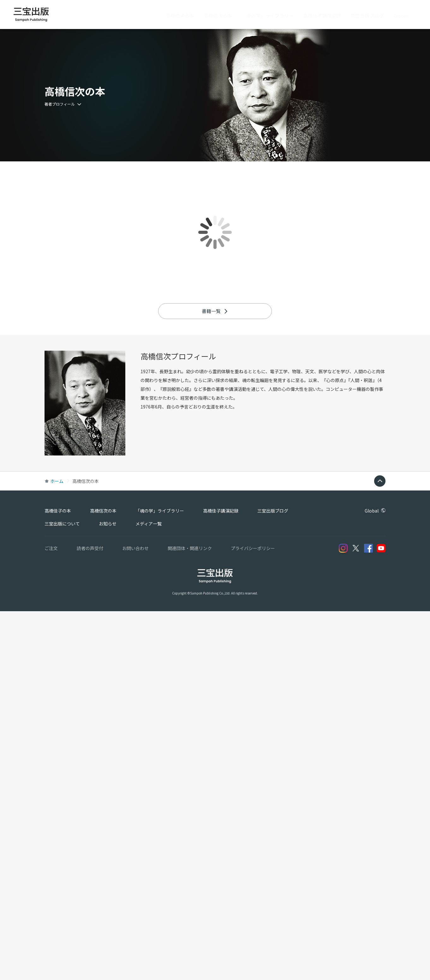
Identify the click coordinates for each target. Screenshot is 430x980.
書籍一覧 (215, 680)
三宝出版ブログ (367, 16)
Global (404, 16)
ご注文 (51, 917)
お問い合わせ (135, 917)
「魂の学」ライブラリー (268, 16)
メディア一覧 (149, 892)
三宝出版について (62, 892)
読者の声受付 (90, 917)
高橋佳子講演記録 (322, 16)
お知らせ (108, 892)
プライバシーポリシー (253, 917)
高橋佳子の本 (180, 16)
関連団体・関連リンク (190, 917)
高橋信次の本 (218, 16)
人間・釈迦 (361, 749)
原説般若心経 (176, 758)
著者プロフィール (63, 104)
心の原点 (335, 749)
